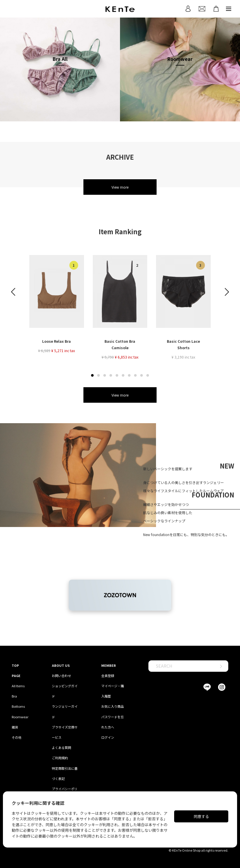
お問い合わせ (61, 676)
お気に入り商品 (113, 706)
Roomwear (20, 717)
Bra (14, 696)
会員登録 (108, 676)
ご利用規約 (60, 758)
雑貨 (15, 727)
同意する (201, 816)
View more (120, 187)
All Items (18, 686)
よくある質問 (61, 748)
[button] (92, 375)
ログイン (108, 737)
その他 (17, 737)
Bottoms (18, 706)
